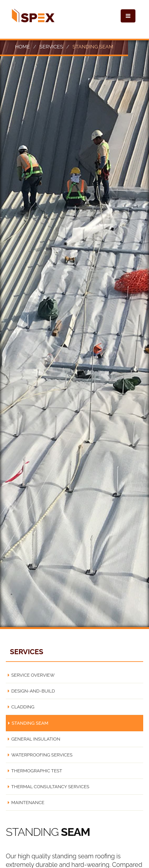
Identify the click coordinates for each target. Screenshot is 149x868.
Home (22, 47)
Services (51, 47)
